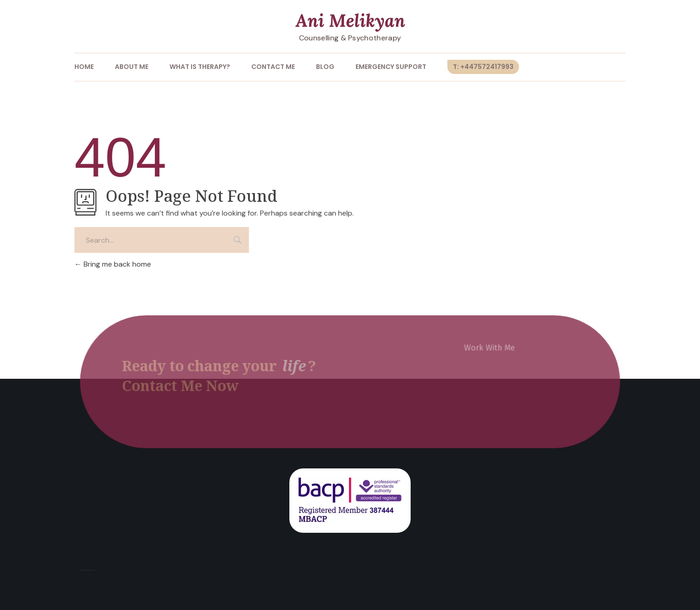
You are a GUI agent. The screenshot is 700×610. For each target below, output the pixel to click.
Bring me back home (113, 264)
